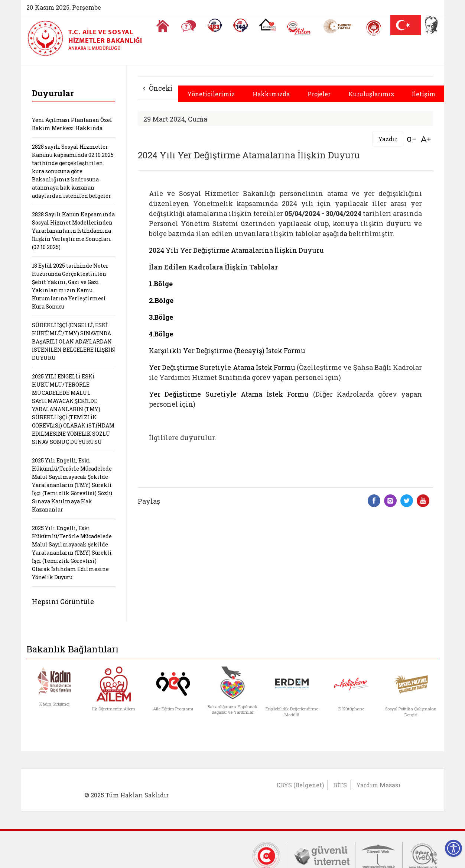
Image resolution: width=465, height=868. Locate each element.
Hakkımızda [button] (271, 94)
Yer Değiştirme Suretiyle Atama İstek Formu (222, 367)
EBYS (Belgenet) (300, 785)
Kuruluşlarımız (371, 94)
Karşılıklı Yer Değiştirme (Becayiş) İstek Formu (227, 351)
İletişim (424, 94)
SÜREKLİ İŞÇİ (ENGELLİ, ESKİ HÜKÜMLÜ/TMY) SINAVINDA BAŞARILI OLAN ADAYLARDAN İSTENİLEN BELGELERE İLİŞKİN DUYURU (74, 341)
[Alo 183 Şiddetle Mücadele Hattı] (215, 25)
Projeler (319, 94)
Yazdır (388, 139)
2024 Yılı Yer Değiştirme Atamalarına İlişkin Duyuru (236, 250)
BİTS (340, 785)
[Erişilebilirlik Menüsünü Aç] (453, 848)
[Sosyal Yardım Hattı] (241, 25)
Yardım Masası (378, 785)
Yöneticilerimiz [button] (211, 94)
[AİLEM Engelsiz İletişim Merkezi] (299, 28)
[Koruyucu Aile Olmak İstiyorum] (268, 25)
